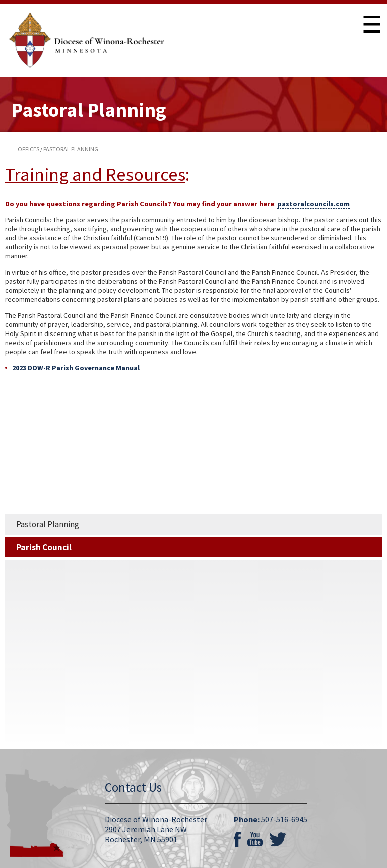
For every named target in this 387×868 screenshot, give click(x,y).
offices (28, 149)
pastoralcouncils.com (313, 204)
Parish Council (44, 547)
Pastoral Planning (48, 524)
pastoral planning (71, 149)
